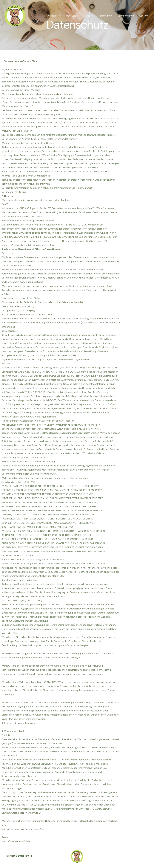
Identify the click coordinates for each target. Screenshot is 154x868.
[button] (63, 16)
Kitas (91, 16)
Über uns (76, 16)
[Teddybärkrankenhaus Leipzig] (15, 16)
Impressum (12, 857)
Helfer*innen (107, 16)
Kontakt (144, 16)
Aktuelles (58, 16)
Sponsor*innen (127, 16)
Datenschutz (27, 857)
